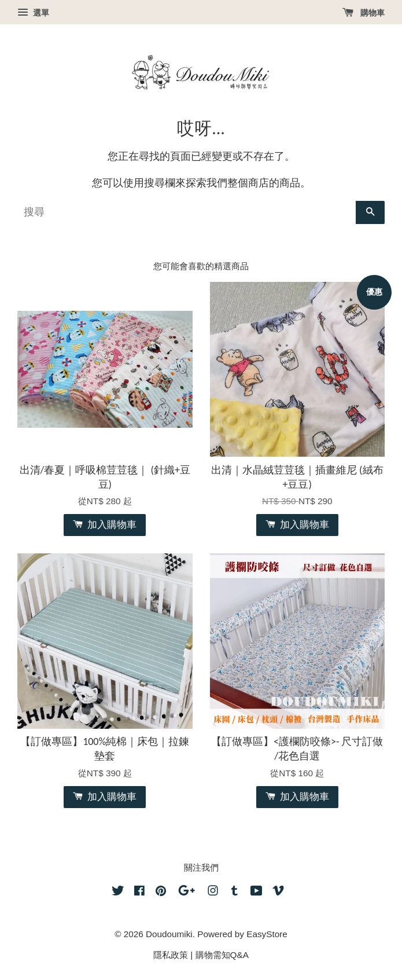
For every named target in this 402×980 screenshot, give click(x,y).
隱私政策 (171, 955)
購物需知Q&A (222, 955)
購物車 (364, 13)
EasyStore (267, 934)
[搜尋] (187, 212)
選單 (33, 13)
